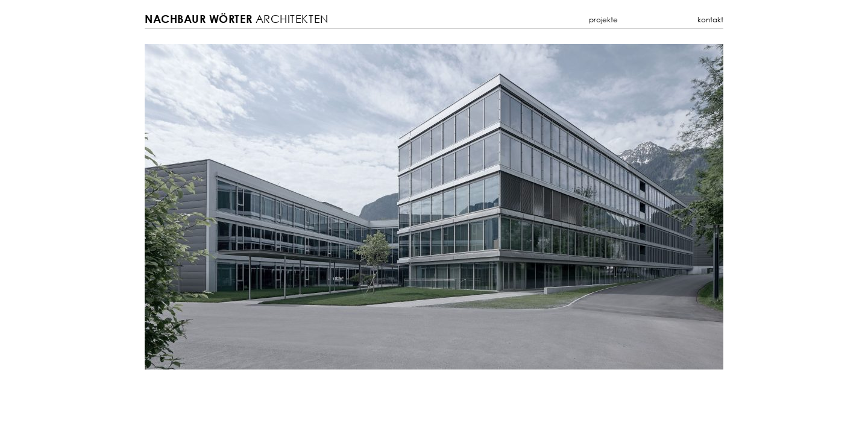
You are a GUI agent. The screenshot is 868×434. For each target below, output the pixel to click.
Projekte (603, 20)
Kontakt (710, 20)
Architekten (237, 19)
